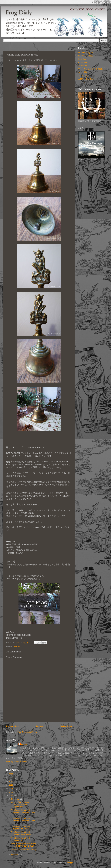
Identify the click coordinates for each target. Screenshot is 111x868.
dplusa (24, 744)
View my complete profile (16, 762)
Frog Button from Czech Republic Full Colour (21, 827)
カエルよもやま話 (86, 79)
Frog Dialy (19, 12)
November (16, 799)
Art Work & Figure (85, 53)
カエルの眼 (83, 76)
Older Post (66, 726)
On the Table (83, 66)
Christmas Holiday (86, 56)
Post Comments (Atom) (27, 732)
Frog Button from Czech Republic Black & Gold (21, 833)
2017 (11, 792)
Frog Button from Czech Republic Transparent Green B (24, 812)
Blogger (70, 863)
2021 (11, 778)
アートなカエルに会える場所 (91, 69)
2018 (11, 789)
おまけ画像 (83, 72)
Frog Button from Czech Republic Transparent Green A (24, 820)
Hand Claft (82, 62)
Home (40, 726)
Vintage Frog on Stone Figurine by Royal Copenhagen (20, 804)
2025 (11, 774)
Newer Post (13, 726)
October (15, 854)
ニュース (82, 82)
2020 (11, 781)
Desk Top (17, 646)
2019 (11, 785)
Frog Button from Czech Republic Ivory (21, 839)
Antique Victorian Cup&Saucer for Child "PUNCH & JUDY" (23, 845)
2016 (11, 796)
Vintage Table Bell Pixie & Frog (24, 850)
